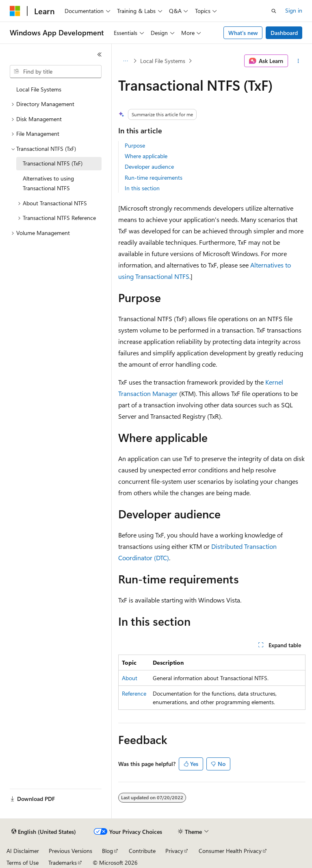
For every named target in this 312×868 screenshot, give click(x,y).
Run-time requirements (154, 177)
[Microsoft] (15, 11)
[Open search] (274, 11)
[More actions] (298, 61)
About (130, 678)
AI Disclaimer (23, 851)
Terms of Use (23, 863)
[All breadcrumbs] (125, 61)
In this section (142, 188)
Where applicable (146, 156)
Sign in (294, 10)
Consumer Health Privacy (230, 851)
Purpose (135, 145)
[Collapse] (100, 54)
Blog (107, 851)
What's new (243, 33)
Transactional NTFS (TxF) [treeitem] (53, 163)
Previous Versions (70, 851)
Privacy (174, 851)
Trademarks (63, 863)
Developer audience (149, 166)
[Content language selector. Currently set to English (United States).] (44, 832)
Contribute (142, 851)
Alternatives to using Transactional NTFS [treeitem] (48, 183)
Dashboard (284, 33)
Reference (134, 693)
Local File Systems (163, 61)
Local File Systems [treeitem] (39, 89)
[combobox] (56, 72)
